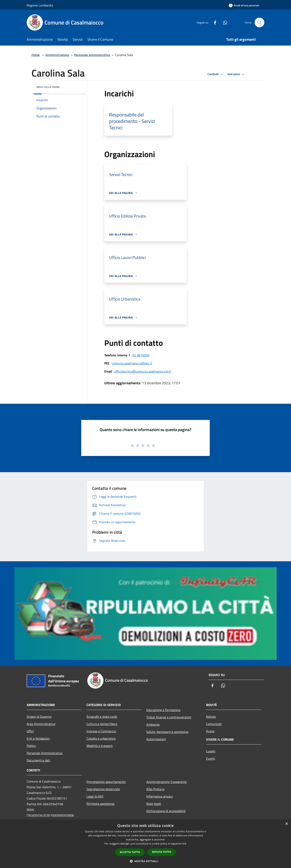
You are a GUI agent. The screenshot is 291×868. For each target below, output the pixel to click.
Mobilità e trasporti (100, 746)
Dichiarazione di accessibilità (166, 811)
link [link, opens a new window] (184, 844)
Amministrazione (57, 55)
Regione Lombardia (40, 5)
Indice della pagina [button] (48, 87)
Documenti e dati (38, 760)
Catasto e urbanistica (101, 738)
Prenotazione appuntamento (106, 782)
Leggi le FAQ (95, 796)
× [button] (286, 824)
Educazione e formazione (163, 710)
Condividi (216, 74)
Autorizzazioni (156, 739)
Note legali (154, 804)
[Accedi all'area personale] (244, 5)
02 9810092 (141, 355)
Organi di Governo (39, 717)
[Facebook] (213, 22)
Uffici (30, 731)
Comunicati (214, 724)
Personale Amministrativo (45, 753)
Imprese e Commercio (101, 731)
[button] (145, 861)
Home (36, 55)
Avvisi (210, 731)
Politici (31, 746)
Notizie (211, 717)
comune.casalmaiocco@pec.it (132, 363)
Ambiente (153, 724)
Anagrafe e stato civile (102, 717)
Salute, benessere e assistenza (167, 732)
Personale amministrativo (92, 55)
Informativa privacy (160, 796)
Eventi (211, 758)
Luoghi (211, 751)
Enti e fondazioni (38, 738)
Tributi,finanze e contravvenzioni (169, 717)
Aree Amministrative (41, 724)
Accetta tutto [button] (130, 852)
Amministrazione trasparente (167, 782)
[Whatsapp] (224, 22)
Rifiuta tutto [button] (162, 852)
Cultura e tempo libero (102, 724)
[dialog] (145, 844)
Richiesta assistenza (100, 804)
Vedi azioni (236, 74)
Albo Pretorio (155, 789)
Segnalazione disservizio (103, 789)
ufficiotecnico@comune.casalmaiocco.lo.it (143, 371)
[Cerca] (259, 22)
